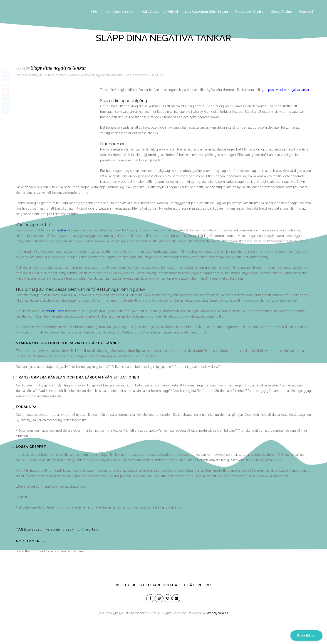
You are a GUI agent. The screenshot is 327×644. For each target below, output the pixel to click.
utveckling (90, 529)
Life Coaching (57, 75)
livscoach (36, 529)
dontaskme (114, 75)
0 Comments (137, 75)
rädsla (61, 230)
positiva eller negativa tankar (289, 90)
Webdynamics (217, 613)
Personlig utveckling (85, 75)
